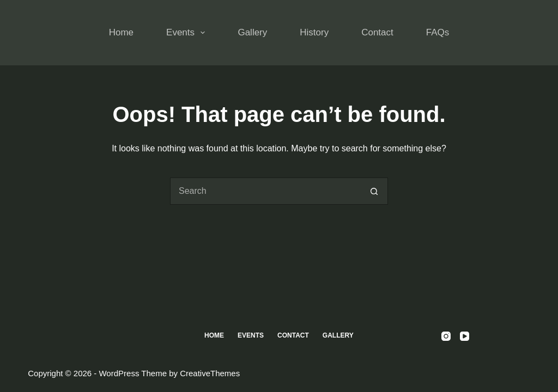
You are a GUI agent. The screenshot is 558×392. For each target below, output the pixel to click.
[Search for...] (265, 191)
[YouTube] (465, 336)
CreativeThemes (210, 373)
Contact (377, 32)
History (314, 32)
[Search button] (374, 191)
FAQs (438, 32)
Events (188, 33)
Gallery (252, 32)
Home (121, 32)
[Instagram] (446, 336)
